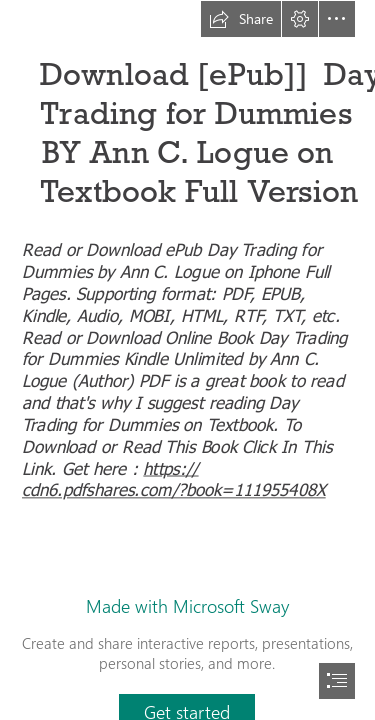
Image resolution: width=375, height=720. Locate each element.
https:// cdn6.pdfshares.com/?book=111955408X (174, 478)
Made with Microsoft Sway (187, 606)
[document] (187, 360)
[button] (241, 19)
